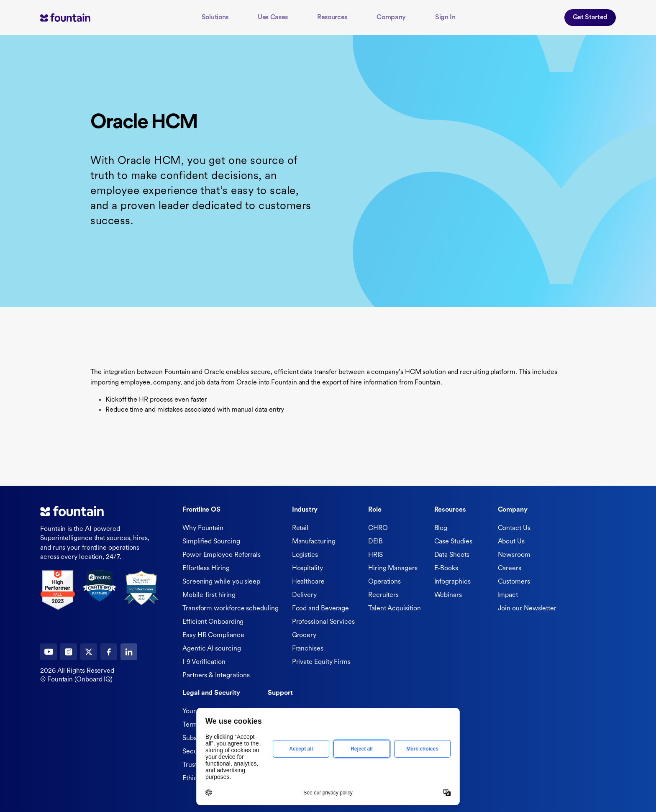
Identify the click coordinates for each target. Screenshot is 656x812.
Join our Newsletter (527, 609)
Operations (384, 582)
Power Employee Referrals (222, 555)
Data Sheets (452, 555)
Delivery (304, 595)
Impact (508, 595)
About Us (511, 542)
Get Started (590, 18)
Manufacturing (314, 542)
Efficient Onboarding (213, 622)
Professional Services (323, 622)
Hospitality (307, 569)
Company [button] (391, 18)
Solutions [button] (215, 18)
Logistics (305, 555)
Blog (441, 528)
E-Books (446, 569)
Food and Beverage (321, 609)
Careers (510, 569)
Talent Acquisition (395, 609)
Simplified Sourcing (211, 542)
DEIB (375, 542)
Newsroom (514, 555)
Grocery (304, 635)
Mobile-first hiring (209, 595)
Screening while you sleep (221, 582)
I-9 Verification (204, 662)
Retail (300, 528)
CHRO (378, 528)
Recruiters (383, 595)
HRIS (375, 555)
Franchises (308, 649)
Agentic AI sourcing (211, 649)
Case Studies (453, 542)
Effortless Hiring (206, 569)
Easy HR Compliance (213, 635)
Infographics (452, 582)
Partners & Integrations (216, 676)
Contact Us (514, 528)
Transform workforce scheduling (231, 609)
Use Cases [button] (273, 18)
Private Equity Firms (321, 662)
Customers (514, 582)
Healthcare (308, 582)
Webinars (448, 595)
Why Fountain (203, 528)
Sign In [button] (445, 18)
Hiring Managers (393, 569)
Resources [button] (332, 18)
